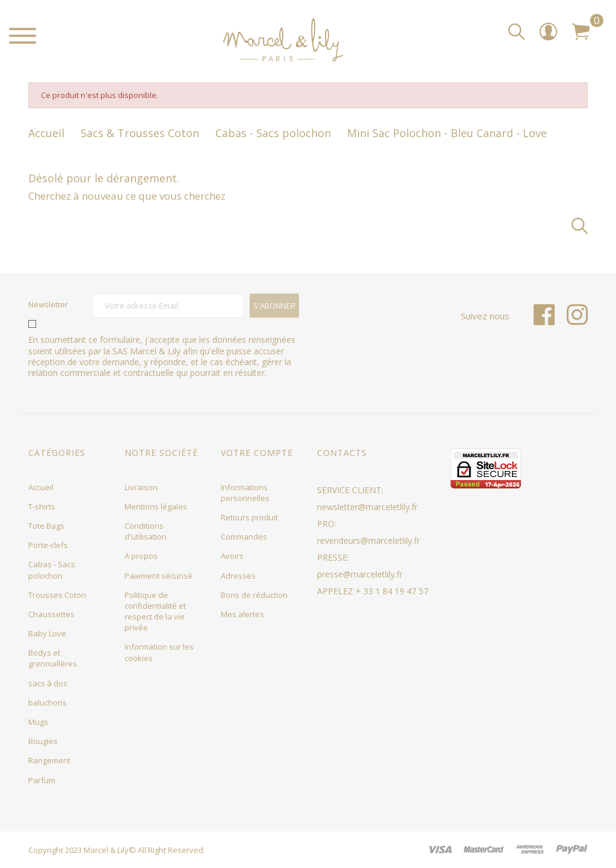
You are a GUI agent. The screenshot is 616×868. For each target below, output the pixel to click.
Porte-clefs (48, 545)
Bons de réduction (254, 595)
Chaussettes (51, 614)
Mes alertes (242, 614)
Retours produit (249, 517)
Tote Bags (46, 526)
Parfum (42, 780)
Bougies (43, 741)
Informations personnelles (245, 493)
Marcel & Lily (106, 850)
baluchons (48, 703)
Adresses (238, 576)
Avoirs (232, 556)
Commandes (244, 537)
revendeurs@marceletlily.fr (368, 540)
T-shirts (42, 506)
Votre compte (257, 453)
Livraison (141, 487)
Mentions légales (156, 506)
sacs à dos (48, 683)
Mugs (38, 722)
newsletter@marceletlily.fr (367, 507)
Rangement (49, 760)
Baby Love (47, 633)
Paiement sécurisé (159, 576)
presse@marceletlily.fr (360, 574)
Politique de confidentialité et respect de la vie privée (155, 611)
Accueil (41, 487)
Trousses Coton (57, 595)
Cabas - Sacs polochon (52, 570)
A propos (141, 556)
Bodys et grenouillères (53, 658)
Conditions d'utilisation (146, 531)
